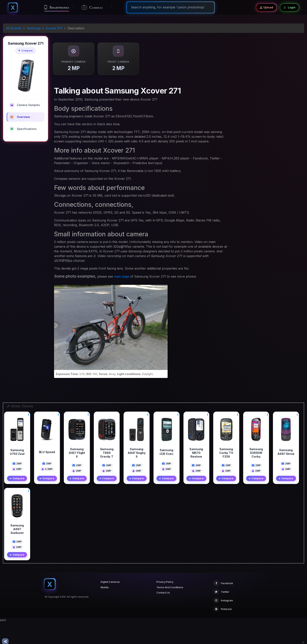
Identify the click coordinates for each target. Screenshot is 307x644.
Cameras (92, 7)
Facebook (223, 605)
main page (122, 276)
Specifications (23, 129)
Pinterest (223, 631)
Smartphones (57, 7)
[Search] (171, 7)
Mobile (105, 609)
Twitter (221, 613)
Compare (26, 51)
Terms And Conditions (170, 609)
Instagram (223, 622)
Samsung (34, 28)
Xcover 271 (54, 28)
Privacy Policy (165, 604)
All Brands (14, 28)
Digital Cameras (110, 604)
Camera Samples (24, 105)
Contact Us (163, 614)
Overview (19, 117)
